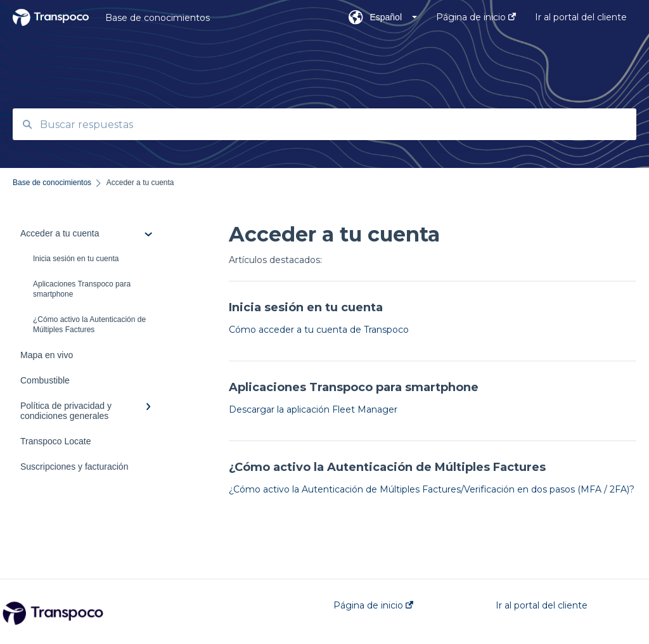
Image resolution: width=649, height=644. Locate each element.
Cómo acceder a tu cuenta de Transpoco (319, 330)
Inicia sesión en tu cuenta (76, 259)
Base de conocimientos (157, 18)
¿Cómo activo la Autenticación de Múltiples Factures (89, 325)
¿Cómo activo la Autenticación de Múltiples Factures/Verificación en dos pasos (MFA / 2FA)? (432, 489)
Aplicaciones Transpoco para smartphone (82, 289)
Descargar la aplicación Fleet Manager (313, 409)
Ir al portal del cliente (542, 605)
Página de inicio (373, 605)
